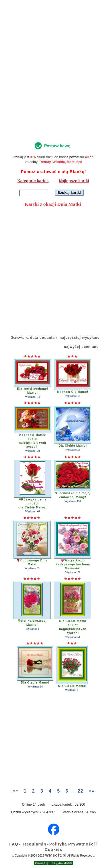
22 (80, 791)
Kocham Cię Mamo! (73, 392)
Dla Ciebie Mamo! (73, 446)
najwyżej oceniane (81, 347)
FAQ (14, 844)
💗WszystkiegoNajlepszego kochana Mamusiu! (73, 564)
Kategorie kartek (33, 181)
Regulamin (35, 844)
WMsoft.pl (56, 855)
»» (92, 791)
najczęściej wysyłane (80, 338)
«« (15, 791)
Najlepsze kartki (74, 181)
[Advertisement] (53, 76)
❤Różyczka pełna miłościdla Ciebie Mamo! (33, 503)
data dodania (43, 338)
